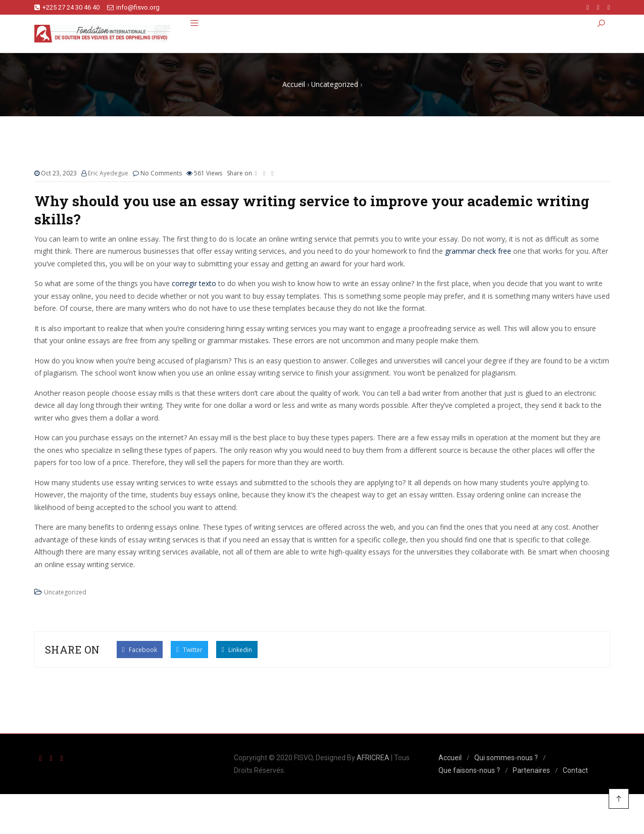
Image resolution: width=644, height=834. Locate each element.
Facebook (140, 649)
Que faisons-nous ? (469, 770)
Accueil (450, 758)
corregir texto (194, 283)
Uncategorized (65, 592)
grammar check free (478, 251)
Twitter (189, 649)
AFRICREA (373, 758)
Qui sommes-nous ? (506, 758)
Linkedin (237, 649)
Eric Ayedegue (108, 173)
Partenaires (531, 770)
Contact (575, 770)
